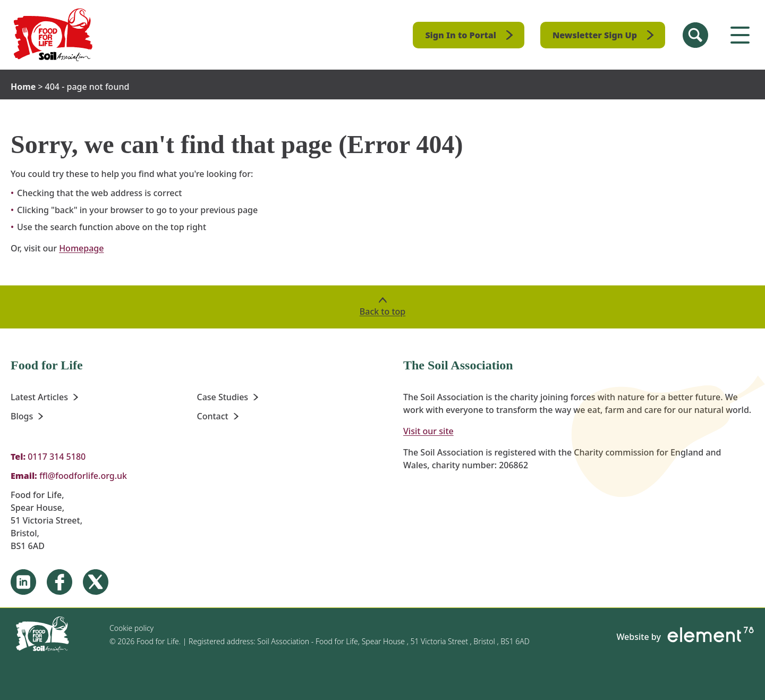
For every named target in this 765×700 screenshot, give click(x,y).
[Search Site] (695, 35)
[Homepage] (53, 35)
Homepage (81, 248)
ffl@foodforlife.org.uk (83, 476)
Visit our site (428, 431)
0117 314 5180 (57, 457)
